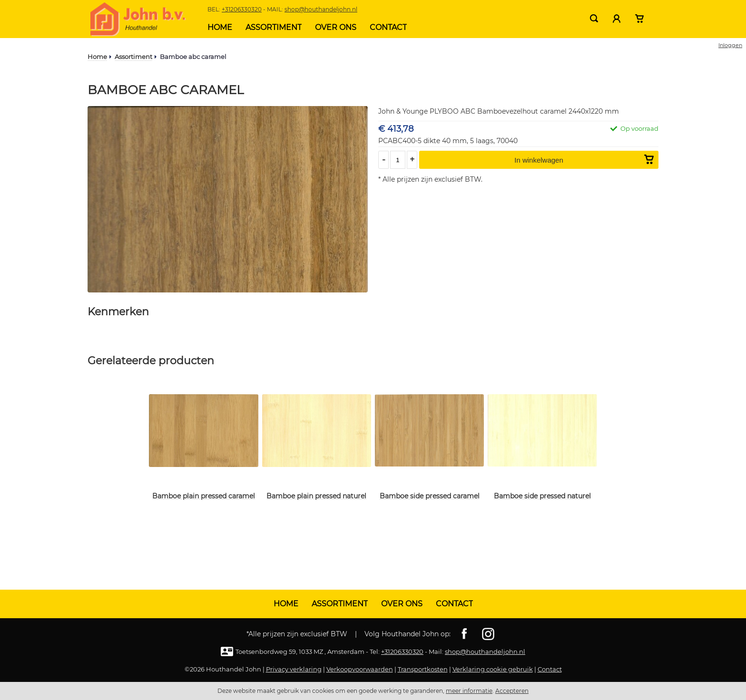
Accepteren (512, 691)
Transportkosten (423, 669)
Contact (388, 27)
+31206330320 (242, 9)
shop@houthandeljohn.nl (321, 9)
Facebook (464, 634)
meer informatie (469, 691)
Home (220, 27)
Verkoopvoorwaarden (360, 669)
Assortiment (274, 27)
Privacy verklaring (294, 669)
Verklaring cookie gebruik (493, 669)
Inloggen (730, 45)
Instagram (488, 634)
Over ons (336, 27)
